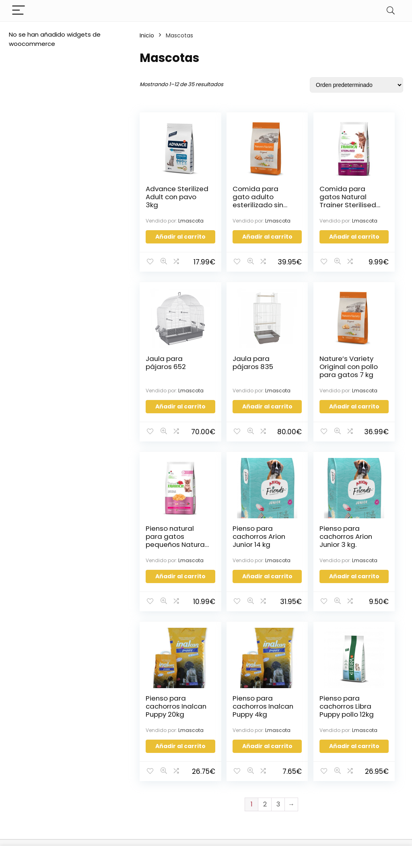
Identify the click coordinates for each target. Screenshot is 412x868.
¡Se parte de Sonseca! (198, 752)
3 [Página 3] (278, 662)
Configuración (257, 761)
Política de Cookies (110, 810)
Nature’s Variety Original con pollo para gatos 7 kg (233, 384)
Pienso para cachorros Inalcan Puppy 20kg (233, 559)
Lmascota (158, 224)
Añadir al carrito (171, 243)
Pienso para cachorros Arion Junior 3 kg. (166, 559)
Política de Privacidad (114, 799)
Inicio (147, 35)
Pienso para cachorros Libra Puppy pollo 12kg (367, 559)
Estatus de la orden (194, 763)
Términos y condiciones (99, 784)
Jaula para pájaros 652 (367, 193)
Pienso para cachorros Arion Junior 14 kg (367, 380)
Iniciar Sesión (255, 738)
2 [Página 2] (265, 662)
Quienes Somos (104, 750)
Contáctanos (184, 740)
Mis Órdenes (254, 772)
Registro (248, 749)
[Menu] (19, 11)
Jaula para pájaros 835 (166, 372)
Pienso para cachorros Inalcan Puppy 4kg (300, 559)
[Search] (391, 11)
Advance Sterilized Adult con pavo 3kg (162, 201)
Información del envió (198, 774)
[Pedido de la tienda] (356, 85)
